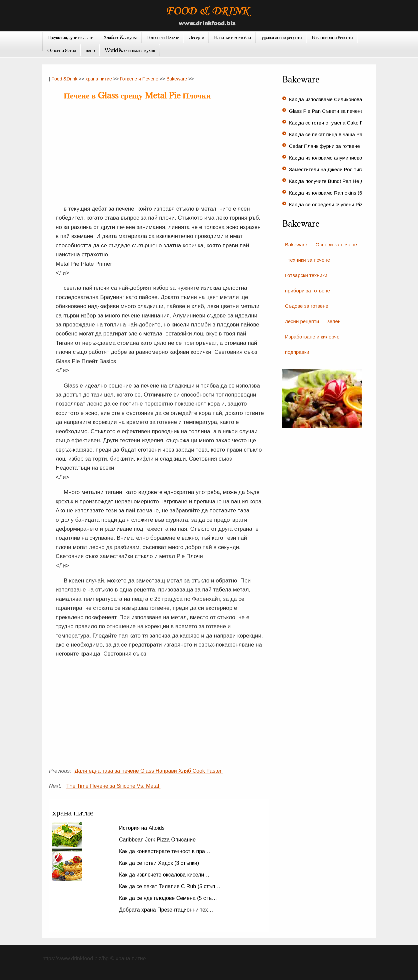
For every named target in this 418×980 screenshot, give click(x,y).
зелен (334, 321)
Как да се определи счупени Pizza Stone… (338, 204)
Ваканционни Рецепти (332, 37)
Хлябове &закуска (120, 37)
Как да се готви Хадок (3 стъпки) (160, 863)
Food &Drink (65, 79)
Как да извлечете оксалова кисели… (164, 875)
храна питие (98, 79)
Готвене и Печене (163, 37)
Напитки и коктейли (232, 37)
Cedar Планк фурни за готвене (325, 146)
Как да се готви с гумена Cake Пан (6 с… (336, 123)
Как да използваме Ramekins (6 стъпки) (335, 193)
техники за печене (309, 260)
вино (90, 50)
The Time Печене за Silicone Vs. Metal (113, 786)
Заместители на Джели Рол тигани (330, 169)
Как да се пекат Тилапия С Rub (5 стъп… (170, 886)
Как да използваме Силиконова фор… (333, 99)
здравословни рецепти (281, 37)
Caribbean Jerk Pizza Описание (158, 840)
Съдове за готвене (307, 306)
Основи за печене (336, 244)
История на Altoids (142, 828)
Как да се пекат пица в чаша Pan (328, 134)
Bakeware (177, 79)
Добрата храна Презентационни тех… (166, 910)
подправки (297, 352)
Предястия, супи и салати (70, 37)
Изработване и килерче (312, 337)
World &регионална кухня (130, 50)
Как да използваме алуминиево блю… (333, 158)
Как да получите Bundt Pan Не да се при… (338, 181)
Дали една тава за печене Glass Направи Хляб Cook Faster (149, 771)
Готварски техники (306, 275)
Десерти (196, 37)
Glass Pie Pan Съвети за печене (327, 111)
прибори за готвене (307, 291)
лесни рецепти (302, 321)
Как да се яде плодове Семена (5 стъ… (168, 898)
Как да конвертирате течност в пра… (165, 851)
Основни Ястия (61, 50)
